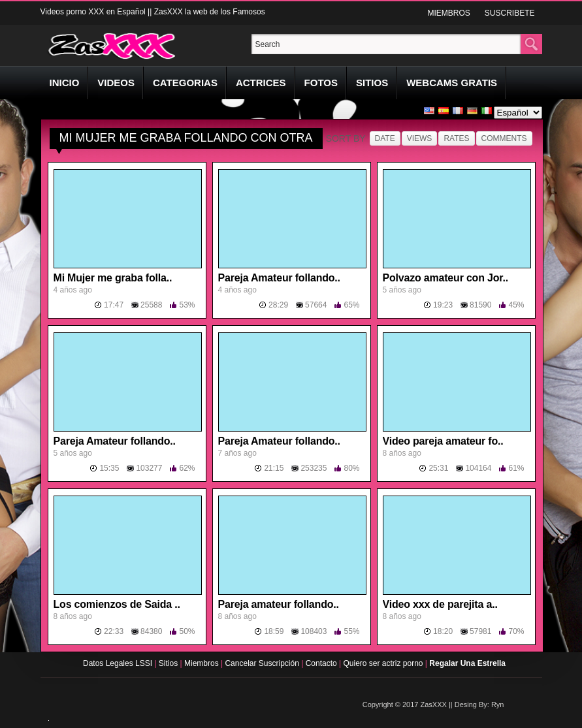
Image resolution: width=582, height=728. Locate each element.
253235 (314, 468)
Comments (504, 138)
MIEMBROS (448, 13)
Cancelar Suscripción (263, 663)
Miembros (202, 663)
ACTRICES (261, 83)
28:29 (278, 305)
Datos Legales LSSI (115, 663)
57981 (480, 631)
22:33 (114, 631)
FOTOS (321, 83)
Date (385, 138)
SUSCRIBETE (510, 13)
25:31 (438, 468)
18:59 (274, 631)
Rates (456, 138)
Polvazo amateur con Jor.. (445, 278)
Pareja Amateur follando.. (279, 278)
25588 (151, 305)
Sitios (170, 663)
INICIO (65, 83)
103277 (149, 468)
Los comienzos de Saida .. (117, 604)
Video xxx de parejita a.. (440, 604)
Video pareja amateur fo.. (443, 441)
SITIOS (372, 83)
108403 (314, 631)
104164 (478, 468)
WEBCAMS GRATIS (452, 83)
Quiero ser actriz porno (384, 663)
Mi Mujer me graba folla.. (113, 278)
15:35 (109, 468)
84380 (151, 631)
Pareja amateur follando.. (279, 604)
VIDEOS (116, 83)
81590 (480, 305)
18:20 (443, 631)
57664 (316, 305)
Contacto (322, 663)
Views (420, 138)
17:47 (114, 305)
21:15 (274, 468)
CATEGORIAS (185, 83)
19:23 (443, 305)
